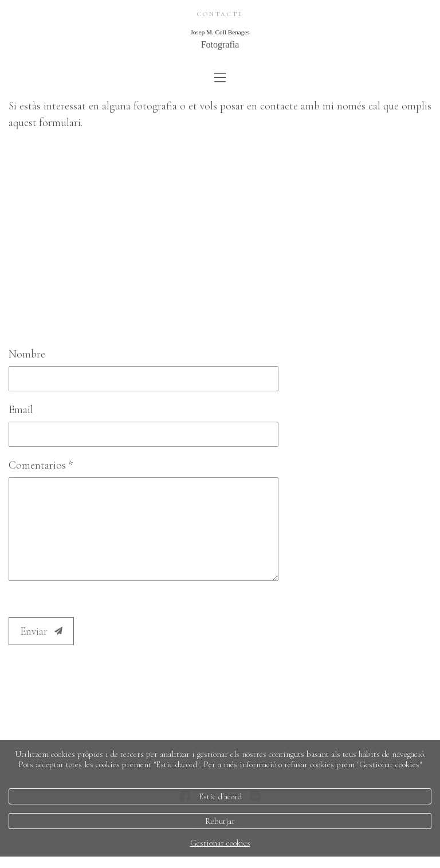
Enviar (41, 631)
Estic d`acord (220, 796)
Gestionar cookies (220, 843)
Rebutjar (220, 821)
